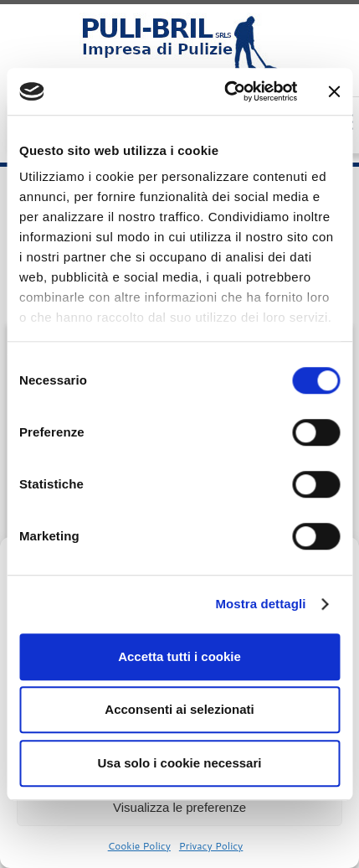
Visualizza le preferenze (179, 807)
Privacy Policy (211, 846)
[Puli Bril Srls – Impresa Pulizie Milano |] (179, 46)
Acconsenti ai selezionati (179, 709)
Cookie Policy (139, 846)
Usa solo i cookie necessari (180, 763)
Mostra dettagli (260, 604)
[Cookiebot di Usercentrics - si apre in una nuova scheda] (226, 91)
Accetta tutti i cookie (179, 656)
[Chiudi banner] (334, 91)
